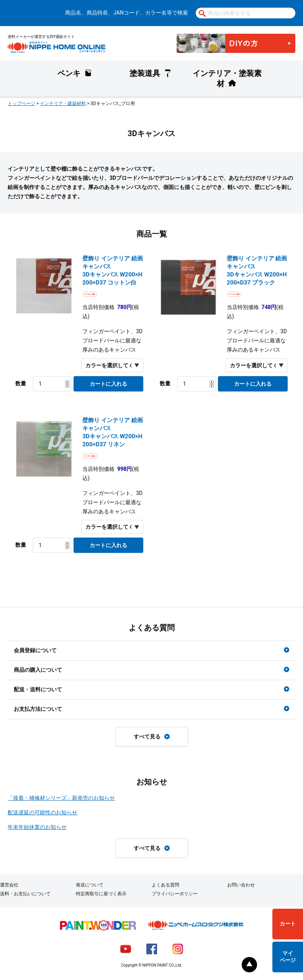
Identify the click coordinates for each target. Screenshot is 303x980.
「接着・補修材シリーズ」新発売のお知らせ (61, 798)
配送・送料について (38, 689)
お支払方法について (38, 709)
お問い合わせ (241, 885)
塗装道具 (145, 73)
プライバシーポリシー (175, 894)
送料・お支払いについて (25, 894)
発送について (90, 885)
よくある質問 (165, 885)
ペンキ (69, 73)
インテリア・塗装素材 (227, 78)
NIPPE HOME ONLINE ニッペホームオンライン (57, 47)
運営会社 (9, 885)
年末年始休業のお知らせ (37, 827)
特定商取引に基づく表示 (101, 894)
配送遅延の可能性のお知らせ (43, 812)
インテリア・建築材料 (63, 104)
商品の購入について (38, 670)
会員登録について (35, 650)
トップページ (21, 104)
